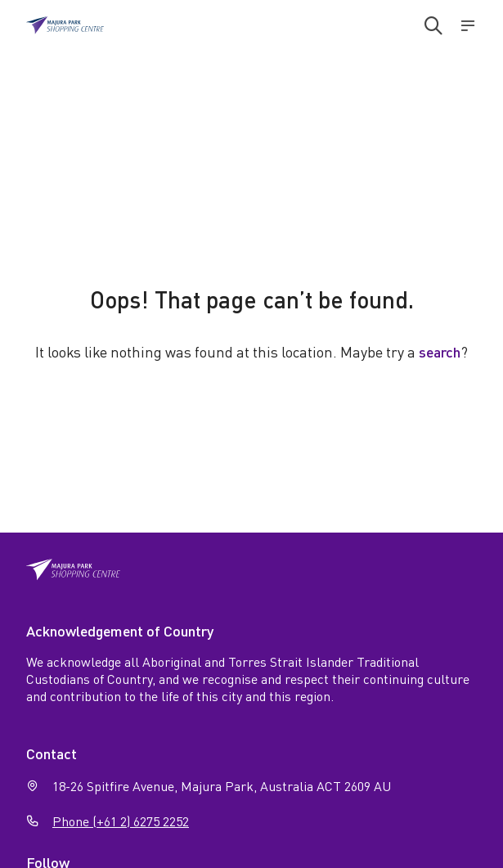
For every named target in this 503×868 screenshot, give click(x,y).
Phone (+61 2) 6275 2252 (121, 821)
